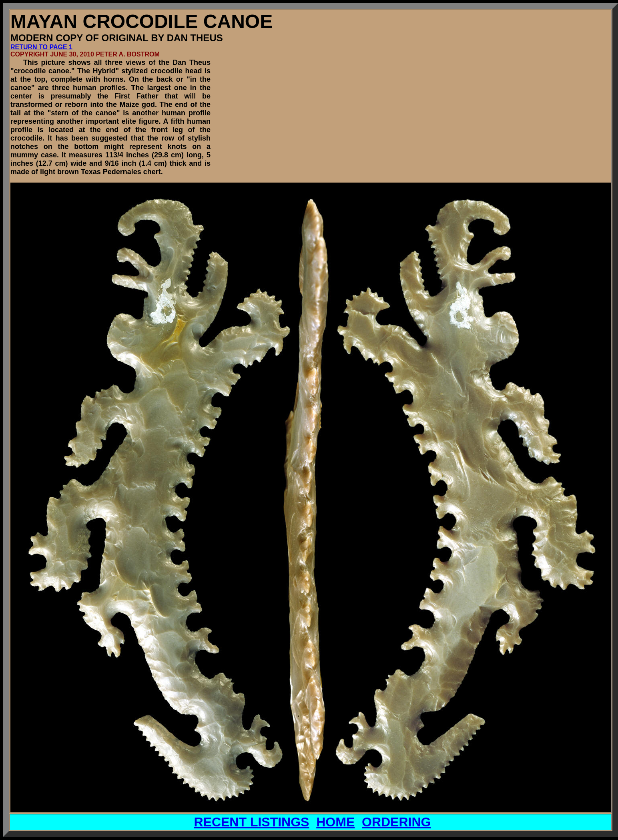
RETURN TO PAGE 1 (41, 47)
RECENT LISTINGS (251, 822)
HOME (335, 822)
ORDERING (396, 822)
